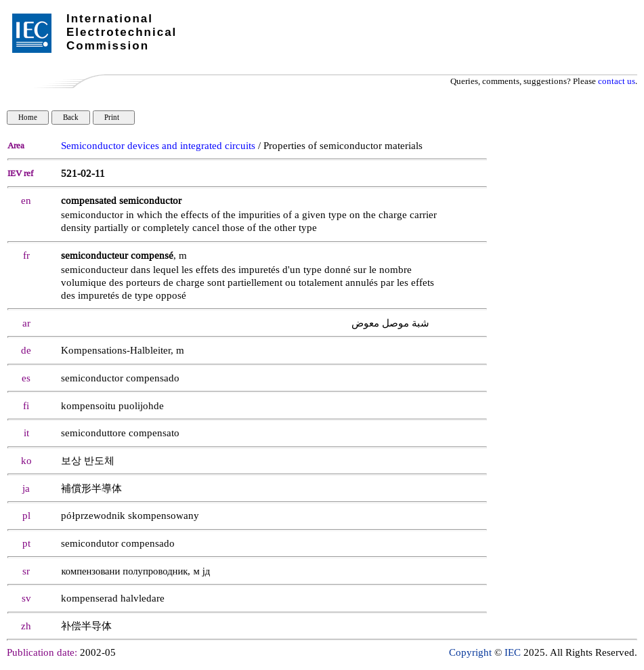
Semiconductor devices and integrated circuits (158, 146)
